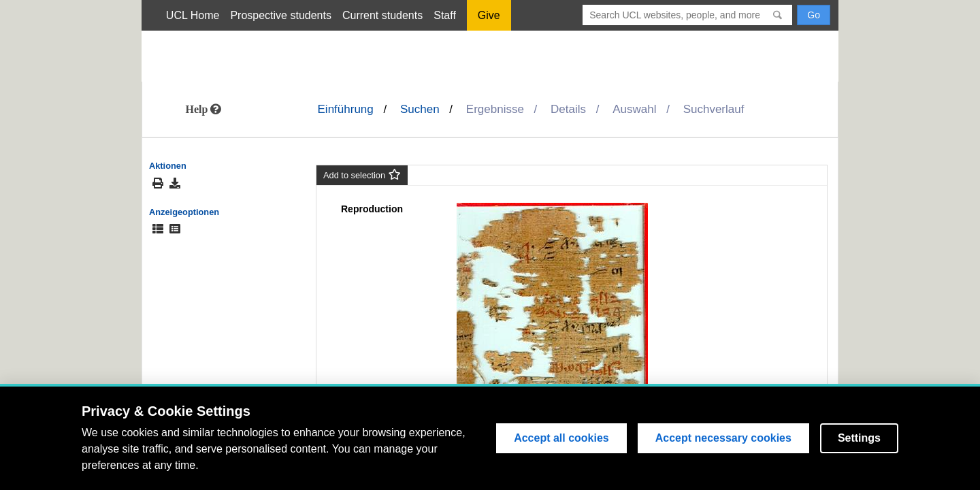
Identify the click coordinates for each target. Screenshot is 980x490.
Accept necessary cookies (723, 438)
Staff (445, 15)
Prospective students (281, 15)
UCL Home (193, 15)
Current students (382, 15)
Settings (859, 438)
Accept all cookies (561, 438)
